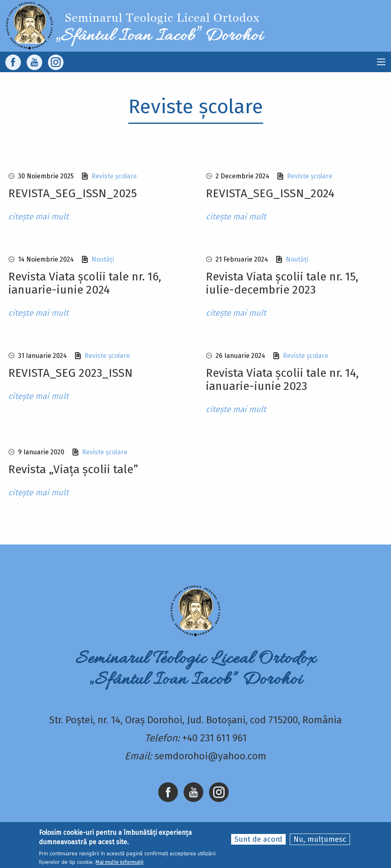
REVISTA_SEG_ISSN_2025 (73, 193)
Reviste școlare (114, 176)
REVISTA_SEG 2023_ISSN (70, 373)
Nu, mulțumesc (320, 840)
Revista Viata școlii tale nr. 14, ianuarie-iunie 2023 (282, 379)
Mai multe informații (119, 862)
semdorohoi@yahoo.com (210, 756)
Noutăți (103, 259)
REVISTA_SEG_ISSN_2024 (270, 193)
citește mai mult (38, 216)
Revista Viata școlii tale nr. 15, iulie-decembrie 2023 (282, 283)
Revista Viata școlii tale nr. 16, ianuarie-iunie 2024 (85, 283)
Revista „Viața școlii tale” (73, 469)
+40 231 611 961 (215, 738)
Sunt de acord (258, 840)
